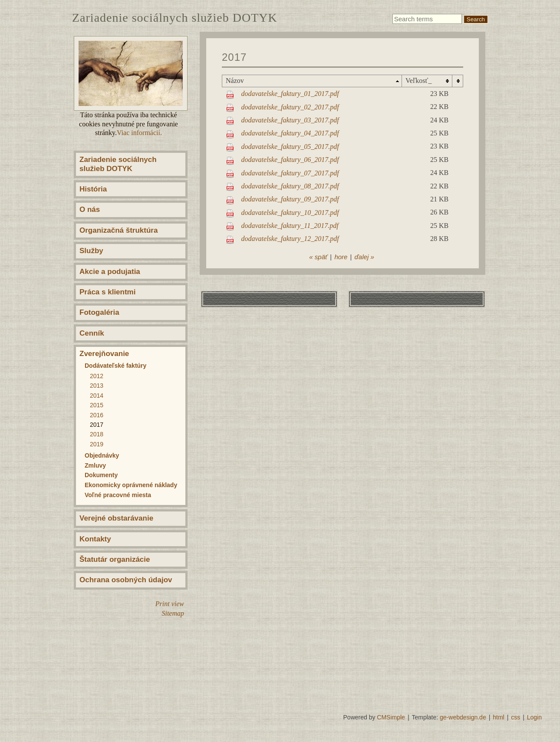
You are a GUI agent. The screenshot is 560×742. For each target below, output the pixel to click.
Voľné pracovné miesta (118, 495)
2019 (97, 444)
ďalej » (364, 257)
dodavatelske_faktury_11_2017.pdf (290, 226)
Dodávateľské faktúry (115, 366)
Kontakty (95, 539)
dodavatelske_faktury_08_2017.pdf (290, 186)
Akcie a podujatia (110, 272)
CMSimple (391, 717)
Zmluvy (95, 465)
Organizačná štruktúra (119, 230)
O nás (90, 209)
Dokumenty (101, 475)
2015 (97, 405)
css (516, 717)
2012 (97, 376)
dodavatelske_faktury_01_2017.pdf (290, 94)
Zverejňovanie (104, 354)
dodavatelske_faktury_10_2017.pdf (290, 213)
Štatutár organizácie (115, 559)
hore (341, 257)
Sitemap (173, 613)
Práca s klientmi (107, 292)
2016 (97, 415)
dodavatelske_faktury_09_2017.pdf (290, 199)
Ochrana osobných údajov (126, 580)
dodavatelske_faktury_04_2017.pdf (290, 133)
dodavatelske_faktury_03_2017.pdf (290, 120)
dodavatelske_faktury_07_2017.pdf (290, 173)
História (93, 189)
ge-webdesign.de (463, 717)
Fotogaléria (99, 312)
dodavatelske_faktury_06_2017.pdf (290, 160)
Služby (91, 251)
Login (534, 717)
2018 (97, 434)
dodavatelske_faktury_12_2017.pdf (290, 239)
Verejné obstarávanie (116, 518)
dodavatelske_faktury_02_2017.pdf (290, 107)
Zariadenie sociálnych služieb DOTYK (118, 164)
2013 (97, 386)
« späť (318, 257)
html (498, 717)
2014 (97, 396)
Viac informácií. (139, 133)
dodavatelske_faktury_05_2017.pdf (290, 147)
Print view (170, 604)
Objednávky (102, 455)
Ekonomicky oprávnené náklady (131, 485)
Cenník (92, 333)
